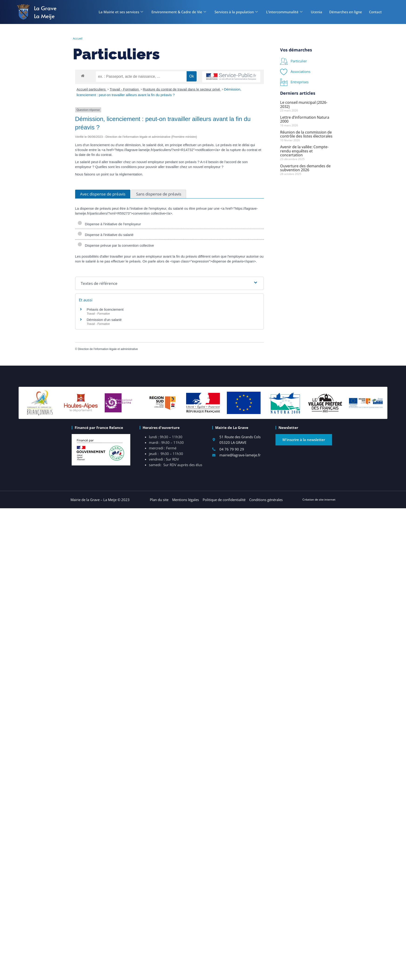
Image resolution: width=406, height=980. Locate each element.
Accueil (78, 38)
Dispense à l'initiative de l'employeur (109, 224)
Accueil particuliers (92, 89)
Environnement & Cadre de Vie (179, 12)
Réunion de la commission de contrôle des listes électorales (306, 134)
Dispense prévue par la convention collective (116, 245)
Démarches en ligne (346, 12)
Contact (375, 12)
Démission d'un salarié (104, 320)
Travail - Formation (125, 89)
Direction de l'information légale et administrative (108, 349)
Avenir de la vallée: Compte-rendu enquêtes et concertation (304, 151)
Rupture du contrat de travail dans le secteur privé (182, 89)
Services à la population (236, 12)
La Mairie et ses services (121, 12)
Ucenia (317, 12)
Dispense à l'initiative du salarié (106, 235)
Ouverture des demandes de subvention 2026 (305, 168)
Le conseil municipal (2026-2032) (304, 104)
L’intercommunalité (284, 12)
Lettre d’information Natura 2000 (305, 119)
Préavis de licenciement (105, 309)
